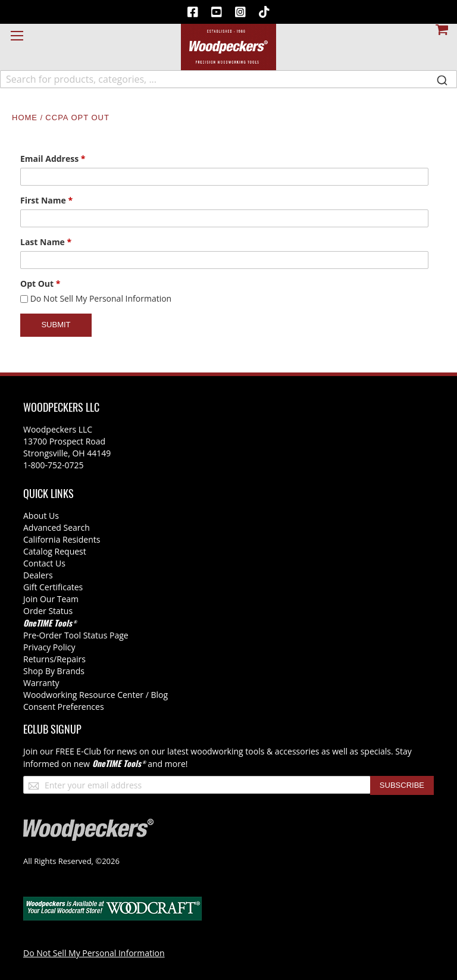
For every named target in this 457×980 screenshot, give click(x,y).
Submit (56, 325)
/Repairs (70, 659)
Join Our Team (51, 599)
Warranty (41, 683)
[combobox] (228, 79)
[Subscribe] (402, 785)
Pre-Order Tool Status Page (76, 635)
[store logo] (228, 47)
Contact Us (44, 563)
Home (26, 118)
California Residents (62, 539)
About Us (41, 516)
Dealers (38, 575)
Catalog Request (55, 551)
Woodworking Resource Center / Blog (96, 695)
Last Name (46, 242)
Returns (38, 659)
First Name (46, 200)
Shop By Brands (54, 671)
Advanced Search (57, 527)
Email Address (53, 159)
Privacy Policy (49, 647)
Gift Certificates (53, 587)
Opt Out (40, 284)
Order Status (48, 611)
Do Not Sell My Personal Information (101, 298)
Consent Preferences (64, 707)
